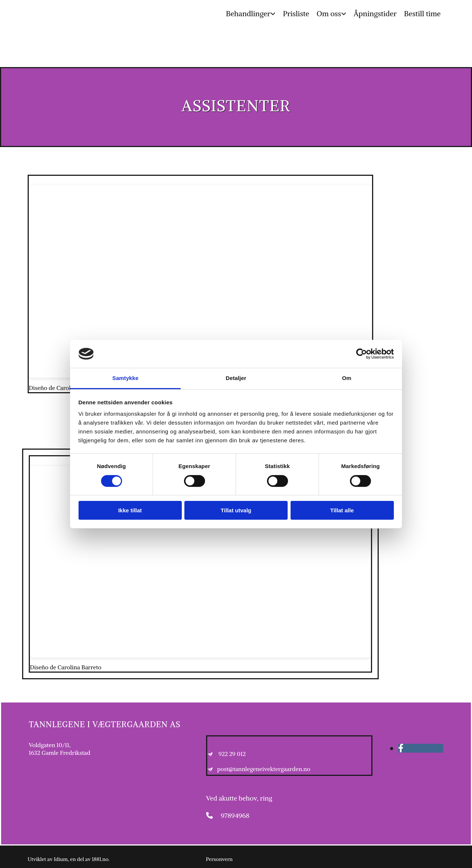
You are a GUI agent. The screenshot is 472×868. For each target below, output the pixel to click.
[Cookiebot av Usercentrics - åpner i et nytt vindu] (362, 354)
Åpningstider (375, 13)
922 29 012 (232, 754)
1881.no (100, 859)
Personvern (219, 859)
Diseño (38, 388)
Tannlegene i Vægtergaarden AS (105, 724)
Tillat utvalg (236, 510)
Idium (61, 859)
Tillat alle (342, 510)
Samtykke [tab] (126, 378)
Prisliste (296, 13)
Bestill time (422, 13)
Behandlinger (248, 13)
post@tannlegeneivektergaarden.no (264, 769)
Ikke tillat (130, 510)
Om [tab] (346, 378)
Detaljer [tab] (236, 378)
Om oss (329, 13)
